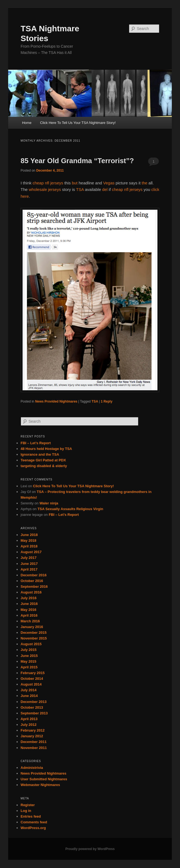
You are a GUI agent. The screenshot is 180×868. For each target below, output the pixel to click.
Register (28, 805)
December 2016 (34, 575)
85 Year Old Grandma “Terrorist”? (77, 161)
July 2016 (29, 598)
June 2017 (29, 564)
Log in (26, 811)
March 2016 (30, 621)
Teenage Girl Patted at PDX (43, 460)
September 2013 (34, 713)
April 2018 (29, 546)
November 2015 (34, 638)
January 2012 (32, 736)
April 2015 (29, 667)
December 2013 (34, 702)
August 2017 (31, 552)
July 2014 (29, 690)
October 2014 (32, 679)
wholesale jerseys (45, 189)
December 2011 (34, 742)
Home (27, 123)
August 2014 (31, 684)
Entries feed (31, 816)
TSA (80, 189)
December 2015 (34, 633)
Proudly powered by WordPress (90, 849)
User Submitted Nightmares (44, 779)
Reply (107, 401)
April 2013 (29, 719)
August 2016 (31, 592)
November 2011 (34, 748)
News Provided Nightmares (56, 401)
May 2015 (29, 661)
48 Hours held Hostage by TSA (46, 449)
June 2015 (29, 656)
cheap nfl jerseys (48, 183)
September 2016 (34, 587)
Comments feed (34, 822)
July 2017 (29, 558)
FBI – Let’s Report (36, 443)
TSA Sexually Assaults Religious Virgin (70, 509)
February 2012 (33, 730)
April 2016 (29, 615)
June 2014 (29, 696)
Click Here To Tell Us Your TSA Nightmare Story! (78, 123)
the (145, 183)
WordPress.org (33, 828)
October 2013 (32, 707)
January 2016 (32, 627)
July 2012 (29, 725)
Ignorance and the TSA (40, 454)
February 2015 (33, 673)
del (105, 189)
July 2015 (29, 650)
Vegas (109, 183)
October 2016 (32, 581)
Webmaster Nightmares (40, 785)
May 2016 (29, 610)
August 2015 (31, 644)
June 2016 (29, 604)
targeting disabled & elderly (44, 466)
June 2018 (29, 535)
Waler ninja (49, 503)
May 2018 (29, 540)
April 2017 (29, 569)
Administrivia (32, 768)
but (75, 183)
